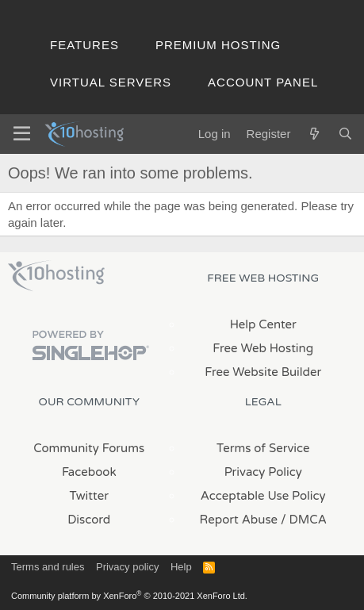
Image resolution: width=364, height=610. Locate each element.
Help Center (263, 324)
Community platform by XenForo (129, 596)
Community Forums (89, 448)
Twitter (89, 496)
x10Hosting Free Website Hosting (56, 276)
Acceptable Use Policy (263, 496)
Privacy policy (127, 567)
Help (181, 567)
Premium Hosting (218, 45)
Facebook (89, 472)
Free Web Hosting (263, 348)
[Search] (345, 134)
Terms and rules (48, 567)
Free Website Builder (263, 372)
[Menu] (22, 134)
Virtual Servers (111, 82)
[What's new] (314, 134)
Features (84, 45)
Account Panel (263, 82)
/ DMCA (304, 520)
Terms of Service (263, 448)
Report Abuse (239, 520)
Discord (89, 520)
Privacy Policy (263, 472)
